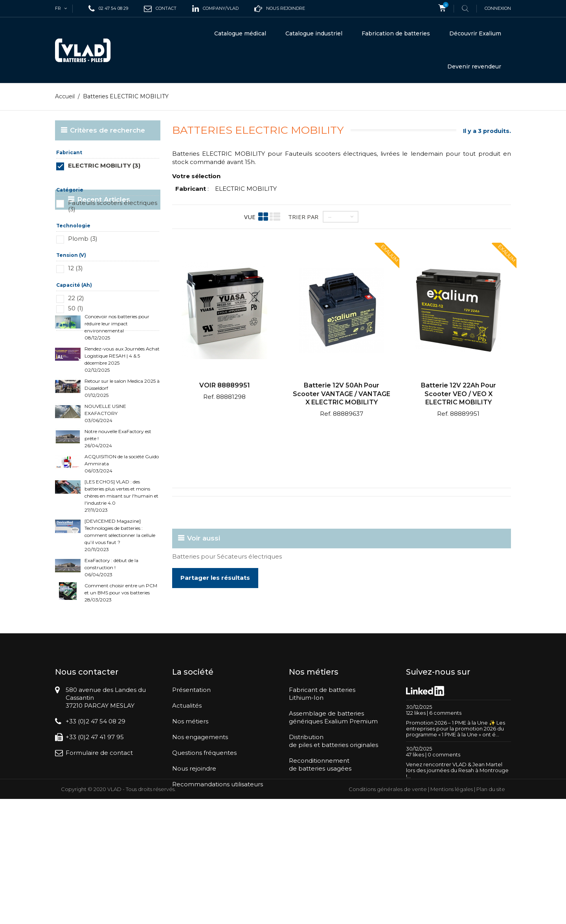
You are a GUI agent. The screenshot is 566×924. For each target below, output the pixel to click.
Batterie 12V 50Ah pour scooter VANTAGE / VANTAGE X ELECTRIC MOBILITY (342, 394)
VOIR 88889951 (225, 385)
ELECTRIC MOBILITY (246, 189)
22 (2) (76, 298)
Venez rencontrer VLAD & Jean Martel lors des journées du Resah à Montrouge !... (457, 863)
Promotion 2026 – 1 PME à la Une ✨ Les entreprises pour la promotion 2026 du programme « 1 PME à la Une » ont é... (456, 822)
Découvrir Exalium (475, 33)
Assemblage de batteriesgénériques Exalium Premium (333, 811)
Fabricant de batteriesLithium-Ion (322, 787)
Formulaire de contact (99, 846)
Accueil (65, 96)
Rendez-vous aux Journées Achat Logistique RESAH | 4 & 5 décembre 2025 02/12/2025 (122, 422)
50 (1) (76, 308)
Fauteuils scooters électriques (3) (113, 206)
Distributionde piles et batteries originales (334, 835)
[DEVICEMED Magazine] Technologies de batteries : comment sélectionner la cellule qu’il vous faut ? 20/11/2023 (120, 598)
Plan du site (491, 914)
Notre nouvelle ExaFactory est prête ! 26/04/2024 (118, 501)
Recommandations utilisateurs (218, 878)
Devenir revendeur (474, 66)
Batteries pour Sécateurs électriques (227, 556)
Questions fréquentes (204, 846)
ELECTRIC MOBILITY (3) (104, 165)
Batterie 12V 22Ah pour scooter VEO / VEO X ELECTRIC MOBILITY (458, 394)
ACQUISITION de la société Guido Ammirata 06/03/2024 (122, 526)
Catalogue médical (240, 33)
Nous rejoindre (194, 862)
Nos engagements (200, 831)
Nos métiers (190, 815)
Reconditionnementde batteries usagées (320, 858)
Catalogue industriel (314, 33)
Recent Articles (96, 361)
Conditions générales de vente (388, 914)
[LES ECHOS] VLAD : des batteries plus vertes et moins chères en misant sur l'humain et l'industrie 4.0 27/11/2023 (121, 558)
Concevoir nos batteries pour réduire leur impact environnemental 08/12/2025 (117, 390)
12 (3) (75, 268)
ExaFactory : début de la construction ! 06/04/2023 (111, 630)
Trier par (303, 216)
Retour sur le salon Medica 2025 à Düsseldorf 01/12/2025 (122, 451)
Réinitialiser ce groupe (137, 177)
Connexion (498, 8)
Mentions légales (452, 914)
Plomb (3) (83, 239)
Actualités (187, 799)
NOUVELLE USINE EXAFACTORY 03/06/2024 (105, 476)
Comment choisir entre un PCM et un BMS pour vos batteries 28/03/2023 (121, 655)
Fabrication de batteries (396, 33)
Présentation (191, 783)
